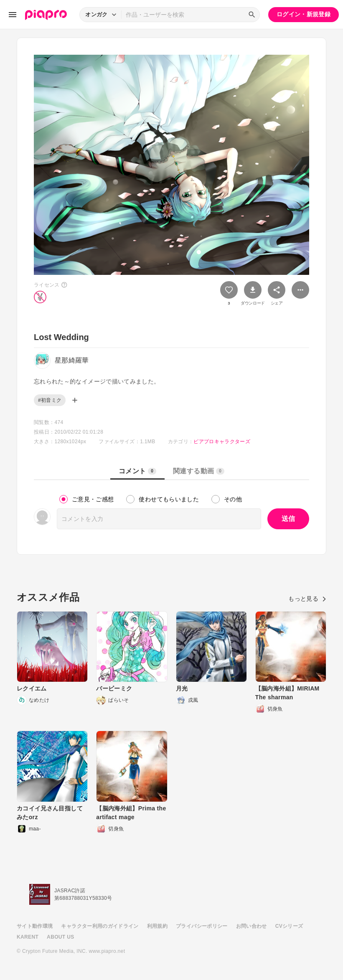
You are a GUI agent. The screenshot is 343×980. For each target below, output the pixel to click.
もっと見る (307, 599)
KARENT (28, 937)
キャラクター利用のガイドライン (100, 926)
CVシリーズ (289, 926)
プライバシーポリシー (202, 926)
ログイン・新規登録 (304, 14)
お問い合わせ (252, 926)
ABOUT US (60, 937)
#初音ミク (50, 400)
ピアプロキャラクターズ (222, 442)
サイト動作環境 (35, 926)
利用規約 (157, 926)
